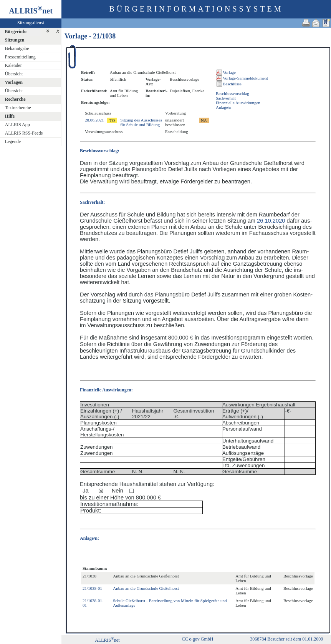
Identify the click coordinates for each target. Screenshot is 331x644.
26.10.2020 (271, 221)
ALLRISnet (107, 640)
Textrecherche (18, 108)
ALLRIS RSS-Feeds (24, 133)
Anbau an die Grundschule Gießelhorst (146, 588)
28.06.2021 (94, 120)
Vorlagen (14, 82)
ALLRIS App (17, 125)
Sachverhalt (226, 98)
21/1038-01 (92, 588)
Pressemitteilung (20, 57)
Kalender (13, 65)
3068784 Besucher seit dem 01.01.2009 (286, 639)
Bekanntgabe (17, 48)
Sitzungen (15, 40)
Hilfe (10, 116)
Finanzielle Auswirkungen (238, 103)
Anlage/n (223, 107)
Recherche (15, 99)
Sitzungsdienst (31, 23)
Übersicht (14, 74)
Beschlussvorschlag (233, 93)
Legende (13, 141)
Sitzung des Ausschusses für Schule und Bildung (141, 122)
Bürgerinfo (16, 32)
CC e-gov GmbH (198, 639)
